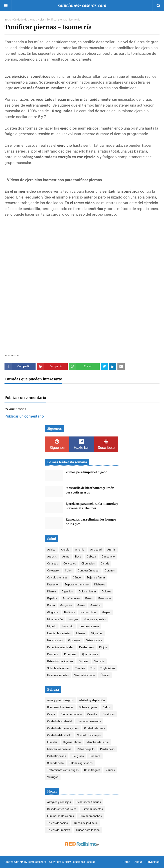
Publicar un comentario (24, 416)
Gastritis (95, 605)
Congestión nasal (89, 571)
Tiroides (80, 668)
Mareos (81, 633)
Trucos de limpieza (59, 830)
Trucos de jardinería (86, 823)
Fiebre (51, 605)
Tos (93, 668)
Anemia (80, 550)
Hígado (52, 626)
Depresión (53, 585)
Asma (66, 557)
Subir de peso (55, 763)
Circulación (88, 564)
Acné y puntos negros (60, 700)
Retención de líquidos (60, 661)
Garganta (66, 605)
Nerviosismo (55, 640)
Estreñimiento (71, 598)
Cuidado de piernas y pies (29, 20)
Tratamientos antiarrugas (63, 770)
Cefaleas (53, 564)
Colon (69, 571)
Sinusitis (99, 661)
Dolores (106, 592)
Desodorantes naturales (62, 809)
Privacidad (153, 862)
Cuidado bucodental (60, 721)
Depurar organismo (77, 585)
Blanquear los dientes (60, 707)
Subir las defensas (58, 668)
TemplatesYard (37, 862)
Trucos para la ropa (88, 830)
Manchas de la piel (98, 742)
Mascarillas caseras (59, 749)
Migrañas (97, 633)
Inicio (8, 20)
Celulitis (92, 714)
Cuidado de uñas (94, 728)
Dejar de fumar (96, 578)
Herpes (106, 612)
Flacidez (52, 742)
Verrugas (53, 777)
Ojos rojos (74, 640)
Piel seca (95, 756)
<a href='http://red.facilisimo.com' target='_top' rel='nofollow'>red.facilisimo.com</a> (82, 844)
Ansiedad (96, 550)
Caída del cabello (71, 714)
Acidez (51, 550)
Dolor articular (87, 592)
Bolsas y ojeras (88, 707)
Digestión (67, 592)
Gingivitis (53, 612)
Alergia (65, 550)
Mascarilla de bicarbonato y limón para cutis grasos (90, 490)
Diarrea (52, 592)
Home (126, 862)
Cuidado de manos (89, 721)
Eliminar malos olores (61, 816)
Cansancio (108, 557)
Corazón (110, 571)
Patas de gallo (86, 749)
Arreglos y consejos (59, 802)
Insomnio (68, 626)
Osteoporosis (94, 640)
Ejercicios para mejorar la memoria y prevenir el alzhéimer (92, 506)
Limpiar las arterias (59, 633)
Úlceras (105, 675)
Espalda (52, 598)
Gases (81, 605)
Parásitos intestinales (60, 647)
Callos (107, 707)
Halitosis (70, 612)
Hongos (73, 619)
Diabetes (100, 585)
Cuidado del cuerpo (89, 735)
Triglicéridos (108, 668)
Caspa (51, 714)
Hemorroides (88, 612)
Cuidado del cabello (59, 735)
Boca (78, 557)
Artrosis (52, 557)
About (138, 862)
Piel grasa (78, 756)
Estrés (89, 598)
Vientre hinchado (85, 675)
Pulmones (70, 654)
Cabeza (91, 557)
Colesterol (53, 571)
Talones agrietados (81, 763)
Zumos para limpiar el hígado (86, 472)
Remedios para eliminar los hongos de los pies (91, 522)
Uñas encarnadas (58, 675)
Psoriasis (53, 654)
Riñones (84, 661)
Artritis (111, 550)
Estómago (105, 598)
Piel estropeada (57, 756)
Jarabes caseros (89, 626)
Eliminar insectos (92, 809)
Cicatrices (109, 714)
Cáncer (77, 578)
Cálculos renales (57, 578)
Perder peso (86, 647)
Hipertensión (55, 619)
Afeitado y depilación (92, 700)
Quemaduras (90, 654)
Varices (110, 770)
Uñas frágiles (92, 770)
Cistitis (105, 564)
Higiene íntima (72, 742)
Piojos (103, 647)
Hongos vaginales (95, 619)
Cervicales (70, 564)
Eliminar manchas (91, 816)
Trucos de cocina (58, 823)
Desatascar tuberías (89, 802)
